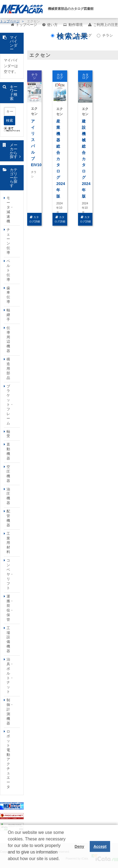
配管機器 (8, 518)
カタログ (82, 35)
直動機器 (8, 451)
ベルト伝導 (8, 270)
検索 (10, 120)
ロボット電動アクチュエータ (8, 759)
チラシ (105, 35)
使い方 (52, 25)
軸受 (8, 434)
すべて (59, 35)
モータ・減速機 (10, 209)
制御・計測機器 (10, 712)
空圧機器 (8, 474)
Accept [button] (100, 846)
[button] (9, 863)
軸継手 (8, 315)
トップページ (26, 25)
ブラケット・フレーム (10, 405)
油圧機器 (8, 496)
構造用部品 (8, 369)
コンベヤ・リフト (10, 574)
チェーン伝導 (8, 241)
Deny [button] (79, 846)
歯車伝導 (8, 295)
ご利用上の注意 (106, 25)
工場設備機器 (8, 639)
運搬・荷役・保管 (10, 608)
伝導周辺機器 (8, 339)
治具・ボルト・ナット (10, 675)
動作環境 (76, 25)
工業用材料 (8, 543)
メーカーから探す (14, 151)
